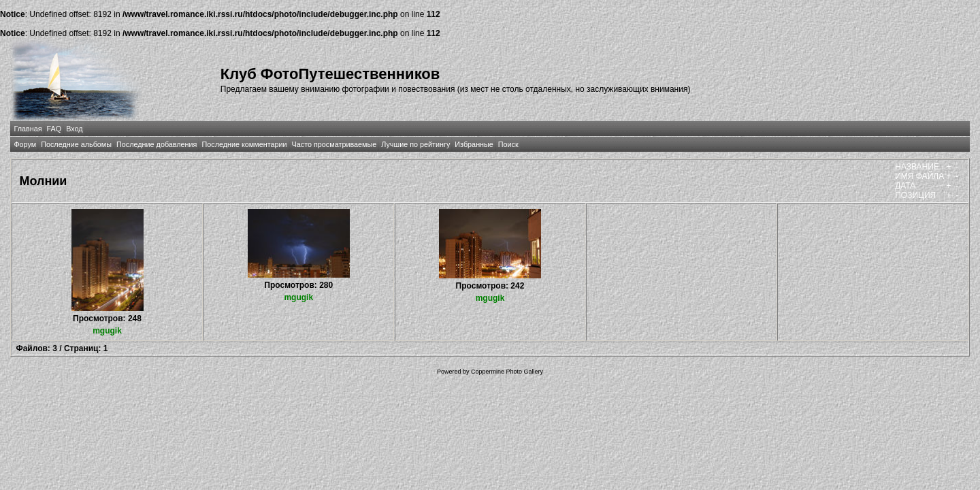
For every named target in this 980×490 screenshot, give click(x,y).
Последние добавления (157, 144)
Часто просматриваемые (334, 144)
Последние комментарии (244, 144)
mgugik (107, 331)
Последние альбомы (76, 144)
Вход (74, 129)
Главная (28, 129)
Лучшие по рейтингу (415, 144)
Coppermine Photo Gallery (507, 372)
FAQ (54, 129)
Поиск (508, 144)
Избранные (474, 144)
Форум (25, 144)
